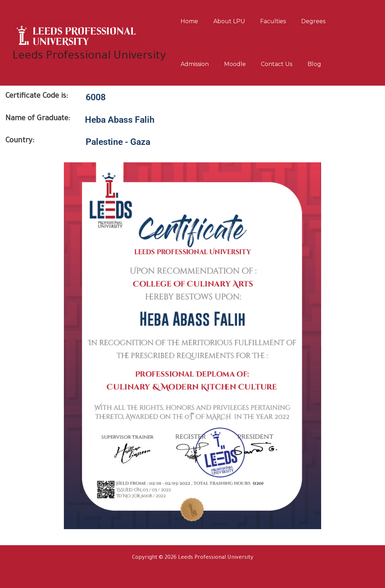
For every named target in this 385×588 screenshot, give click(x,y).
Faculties (280, 21)
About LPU (233, 21)
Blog (324, 64)
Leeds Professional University (89, 57)
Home (191, 21)
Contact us (283, 64)
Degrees (323, 21)
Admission (196, 64)
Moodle (239, 64)
